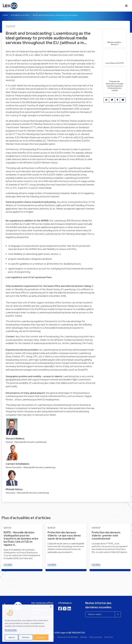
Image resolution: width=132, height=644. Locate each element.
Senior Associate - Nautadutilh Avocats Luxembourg (30, 467)
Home (5, 15)
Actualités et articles (20, 15)
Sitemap (84, 637)
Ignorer (12, 637)
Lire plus (8, 564)
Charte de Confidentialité (68, 637)
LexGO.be (109, 637)
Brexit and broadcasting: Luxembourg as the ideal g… (56, 15)
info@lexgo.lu (65, 603)
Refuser (26, 637)
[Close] (51, 607)
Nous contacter (96, 637)
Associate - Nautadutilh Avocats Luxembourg (27, 493)
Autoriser (41, 637)
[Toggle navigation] (126, 6)
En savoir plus (11, 630)
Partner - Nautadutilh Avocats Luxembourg (26, 442)
